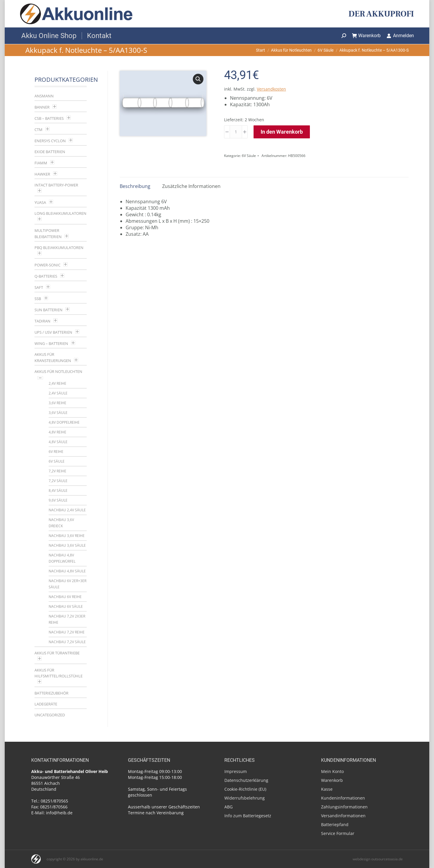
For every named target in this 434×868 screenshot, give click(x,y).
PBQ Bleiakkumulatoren (59, 248)
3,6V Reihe (57, 403)
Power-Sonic (47, 265)
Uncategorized (50, 715)
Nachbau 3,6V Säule (67, 545)
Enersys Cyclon (50, 141)
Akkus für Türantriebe (57, 653)
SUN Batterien (49, 310)
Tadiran (42, 321)
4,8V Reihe (57, 432)
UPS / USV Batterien (53, 332)
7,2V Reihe (57, 471)
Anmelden (400, 36)
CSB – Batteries (49, 118)
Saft (39, 287)
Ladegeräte (46, 704)
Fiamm (41, 163)
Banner (42, 107)
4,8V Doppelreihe (64, 422)
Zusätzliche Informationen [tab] (191, 186)
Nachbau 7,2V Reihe (67, 632)
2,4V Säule (58, 393)
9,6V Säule (58, 500)
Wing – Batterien (51, 343)
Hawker (42, 174)
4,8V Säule (58, 442)
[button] (198, 79)
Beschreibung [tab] (135, 186)
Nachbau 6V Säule (66, 606)
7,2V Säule (58, 481)
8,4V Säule (58, 490)
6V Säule (249, 156)
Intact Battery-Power (56, 185)
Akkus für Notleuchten (58, 371)
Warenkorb (366, 36)
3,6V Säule (58, 413)
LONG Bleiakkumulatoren (60, 213)
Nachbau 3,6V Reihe (67, 536)
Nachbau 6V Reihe (65, 597)
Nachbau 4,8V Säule (67, 571)
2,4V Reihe (57, 383)
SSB (38, 299)
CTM (38, 130)
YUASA (40, 202)
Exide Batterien (50, 152)
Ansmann (44, 96)
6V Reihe (56, 452)
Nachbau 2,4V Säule (67, 510)
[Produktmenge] (236, 132)
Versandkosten (271, 89)
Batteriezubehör (51, 693)
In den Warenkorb (282, 132)
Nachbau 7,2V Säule (67, 642)
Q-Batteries (46, 276)
